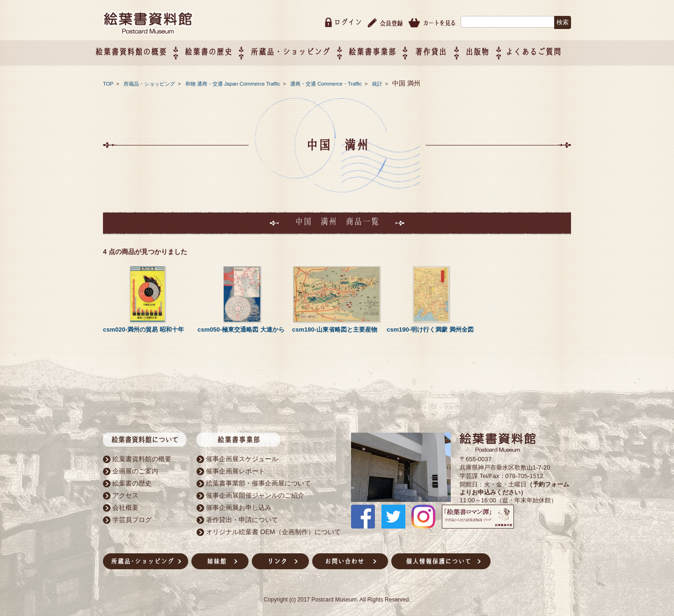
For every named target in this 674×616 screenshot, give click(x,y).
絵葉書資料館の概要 (142, 457)
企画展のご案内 (135, 469)
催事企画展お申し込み (239, 506)
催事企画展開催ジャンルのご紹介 (255, 493)
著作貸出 (440, 50)
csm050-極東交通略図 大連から (241, 328)
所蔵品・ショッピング (150, 82)
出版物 (487, 50)
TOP (108, 82)
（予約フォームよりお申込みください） (514, 486)
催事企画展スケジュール (242, 457)
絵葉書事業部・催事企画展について (258, 481)
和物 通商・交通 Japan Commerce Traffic (234, 82)
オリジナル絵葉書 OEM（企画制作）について (273, 530)
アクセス (125, 493)
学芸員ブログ (132, 518)
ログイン (348, 20)
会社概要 (125, 506)
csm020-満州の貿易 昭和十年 (143, 328)
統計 (378, 82)
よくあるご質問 (543, 50)
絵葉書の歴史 (218, 50)
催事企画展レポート (235, 469)
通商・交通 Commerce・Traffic (327, 82)
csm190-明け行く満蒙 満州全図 (430, 328)
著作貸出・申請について (242, 518)
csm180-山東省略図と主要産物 (335, 328)
